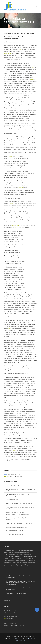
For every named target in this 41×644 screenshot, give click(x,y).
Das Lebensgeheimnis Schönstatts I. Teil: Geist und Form (20, 490)
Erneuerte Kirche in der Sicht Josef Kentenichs (19, 504)
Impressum (7, 601)
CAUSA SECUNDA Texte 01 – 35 (15, 535)
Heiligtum (10, 156)
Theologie (12, 204)
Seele (10, 328)
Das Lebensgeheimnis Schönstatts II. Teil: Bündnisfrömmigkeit (18, 495)
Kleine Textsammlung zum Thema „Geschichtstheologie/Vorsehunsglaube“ (18, 513)
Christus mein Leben (12, 500)
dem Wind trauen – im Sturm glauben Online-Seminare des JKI (19, 577)
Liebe (15, 450)
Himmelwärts (15, 226)
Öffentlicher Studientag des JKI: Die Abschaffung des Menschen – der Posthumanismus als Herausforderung (21, 583)
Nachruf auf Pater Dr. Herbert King (16, 593)
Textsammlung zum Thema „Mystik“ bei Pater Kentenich (19, 519)
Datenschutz (21, 640)
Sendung (20, 187)
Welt (33, 67)
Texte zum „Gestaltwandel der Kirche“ (17, 527)
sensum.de (18, 639)
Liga (5, 618)
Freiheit (31, 80)
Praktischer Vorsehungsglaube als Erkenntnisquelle (21, 523)
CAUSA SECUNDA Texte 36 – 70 (15, 531)
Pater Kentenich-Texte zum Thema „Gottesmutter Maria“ (20, 508)
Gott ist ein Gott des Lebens (14, 485)
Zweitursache (8, 54)
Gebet (16, 228)
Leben (20, 50)
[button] (37, 610)
